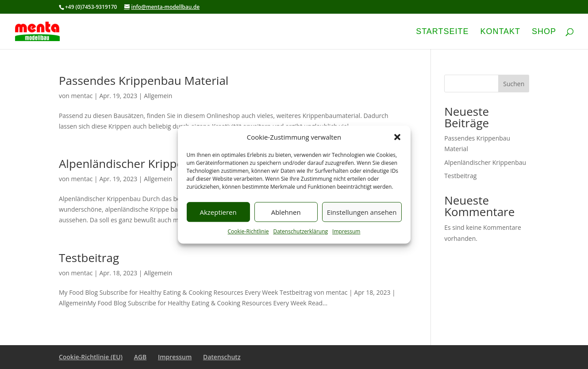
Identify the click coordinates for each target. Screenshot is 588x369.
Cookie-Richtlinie (248, 232)
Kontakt (500, 32)
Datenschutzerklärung (300, 232)
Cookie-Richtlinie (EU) (91, 357)
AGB (140, 357)
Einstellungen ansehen (362, 212)
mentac (82, 96)
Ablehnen (286, 212)
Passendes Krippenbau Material (144, 80)
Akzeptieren (218, 212)
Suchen (514, 84)
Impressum (346, 232)
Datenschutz (222, 357)
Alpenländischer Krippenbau (135, 164)
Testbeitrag (89, 258)
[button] (397, 137)
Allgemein (158, 96)
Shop (544, 32)
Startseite (442, 32)
